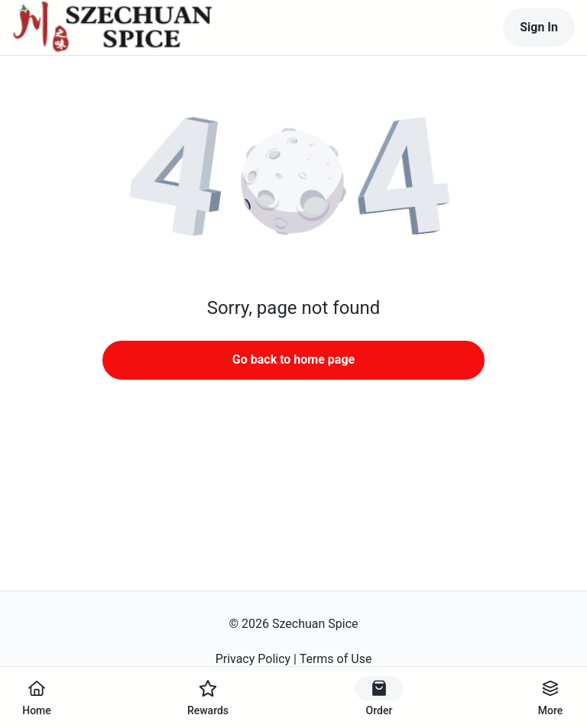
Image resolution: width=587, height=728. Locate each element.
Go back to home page (293, 359)
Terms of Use (336, 659)
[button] (293, 183)
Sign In (539, 27)
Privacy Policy (253, 659)
